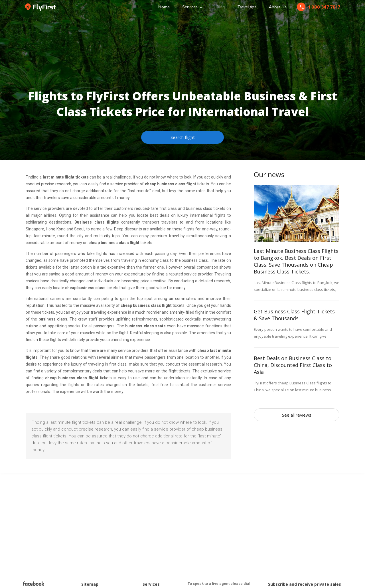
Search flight (183, 137)
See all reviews (297, 415)
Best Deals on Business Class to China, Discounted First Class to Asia (293, 365)
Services (193, 6)
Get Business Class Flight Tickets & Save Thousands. (294, 315)
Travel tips (247, 7)
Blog (221, 7)
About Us (278, 7)
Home (164, 7)
